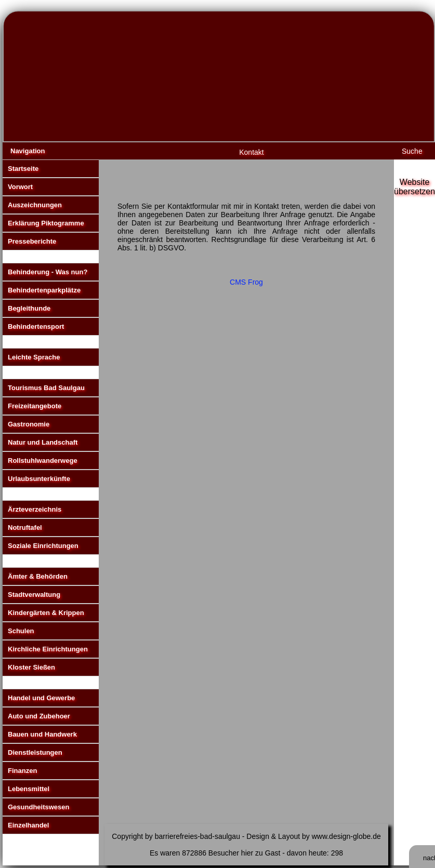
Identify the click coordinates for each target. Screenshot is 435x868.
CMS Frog (246, 282)
